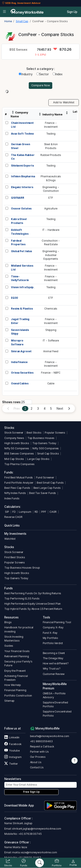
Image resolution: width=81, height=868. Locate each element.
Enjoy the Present (15, 671)
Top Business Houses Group (22, 568)
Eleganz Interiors (22, 187)
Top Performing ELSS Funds (22, 598)
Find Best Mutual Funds (19, 477)
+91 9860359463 (41, 741)
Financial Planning (15, 690)
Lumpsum (25, 512)
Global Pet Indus (21, 251)
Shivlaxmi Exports (22, 166)
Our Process (38, 757)
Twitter (11, 764)
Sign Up (72, 12)
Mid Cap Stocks (14, 459)
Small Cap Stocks (48, 454)
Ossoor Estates (21, 209)
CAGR (53, 512)
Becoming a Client (54, 653)
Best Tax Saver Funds (43, 493)
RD (36, 512)
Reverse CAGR (13, 517)
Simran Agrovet (21, 351)
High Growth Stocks (17, 443)
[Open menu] (4, 12)
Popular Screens (55, 433)
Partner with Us (39, 752)
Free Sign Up (31, 792)
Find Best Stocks (15, 557)
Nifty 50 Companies (17, 448)
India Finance (19, 362)
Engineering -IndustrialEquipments (51, 255)
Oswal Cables (20, 384)
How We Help (13, 685)
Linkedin (12, 737)
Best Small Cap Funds (50, 483)
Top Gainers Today (44, 443)
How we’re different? (56, 663)
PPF (44, 512)
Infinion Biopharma (23, 176)
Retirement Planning (17, 656)
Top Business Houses (41, 438)
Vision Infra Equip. (22, 287)
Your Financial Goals (17, 651)
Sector (42, 74)
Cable (51, 384)
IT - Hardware (51, 230)
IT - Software (51, 341)
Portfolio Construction (18, 696)
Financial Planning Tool (57, 622)
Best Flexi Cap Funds (17, 488)
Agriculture (51, 209)
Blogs (8, 622)
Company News (14, 438)
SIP (7, 512)
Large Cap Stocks (38, 459)
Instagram (13, 757)
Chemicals (51, 309)
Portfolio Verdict (53, 643)
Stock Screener (14, 433)
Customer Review (54, 674)
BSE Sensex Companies (19, 454)
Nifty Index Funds (15, 493)
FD (14, 512)
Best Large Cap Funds (47, 488)
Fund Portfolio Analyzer (19, 483)
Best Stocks (34, 433)
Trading (51, 134)
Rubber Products (51, 155)
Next (60, 409)
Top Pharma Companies (19, 464)
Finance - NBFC (51, 373)
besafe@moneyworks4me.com (50, 736)
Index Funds (12, 498)
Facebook (13, 744)
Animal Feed (51, 351)
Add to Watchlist (64, 102)
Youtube (12, 751)
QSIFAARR (18, 198)
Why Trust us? (52, 669)
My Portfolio (50, 638)
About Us (36, 762)
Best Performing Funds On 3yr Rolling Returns (33, 593)
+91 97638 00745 (30, 834)
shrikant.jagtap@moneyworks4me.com (37, 829)
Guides (9, 646)
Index (57, 74)
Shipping (51, 330)
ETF (51, 198)
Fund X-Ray (50, 633)
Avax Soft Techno (22, 134)
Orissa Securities (22, 373)
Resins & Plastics (22, 309)
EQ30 (14, 298)
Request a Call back (42, 746)
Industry (26, 74)
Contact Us (37, 767)
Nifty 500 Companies (46, 448)
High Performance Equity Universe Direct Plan (33, 604)
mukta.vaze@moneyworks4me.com (34, 852)
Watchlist (10, 539)
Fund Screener (45, 477)
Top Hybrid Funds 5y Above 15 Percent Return (33, 609)
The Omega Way (53, 658)
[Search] (40, 863)
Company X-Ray (53, 627)
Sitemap (9, 701)
